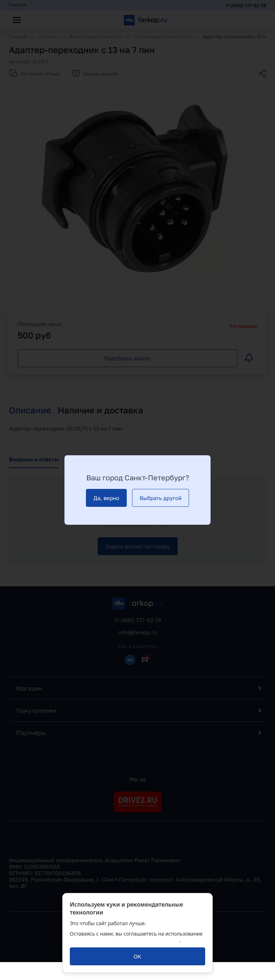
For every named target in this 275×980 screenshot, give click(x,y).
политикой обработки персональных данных (125, 940)
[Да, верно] (106, 498)
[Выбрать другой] (161, 498)
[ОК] (137, 956)
